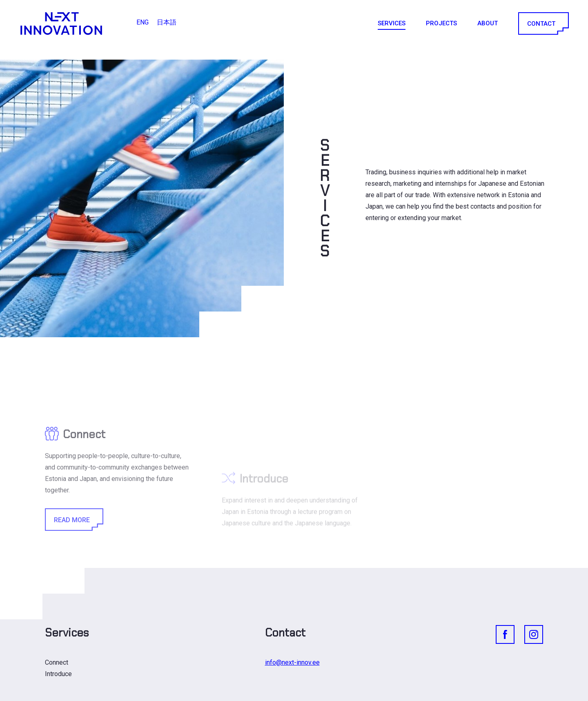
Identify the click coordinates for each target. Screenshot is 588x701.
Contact (543, 23)
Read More (73, 550)
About (488, 23)
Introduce (58, 674)
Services (392, 23)
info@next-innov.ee (292, 662)
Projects (441, 23)
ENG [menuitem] (143, 22)
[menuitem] (143, 22)
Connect (57, 662)
